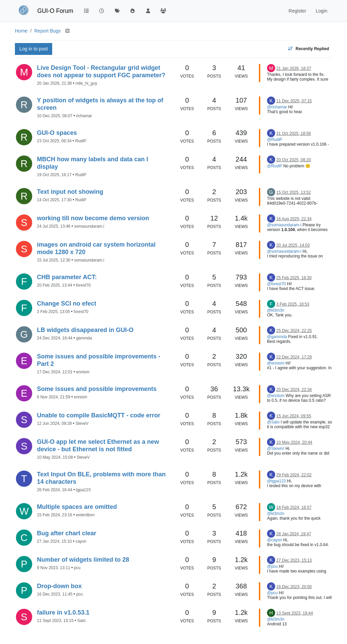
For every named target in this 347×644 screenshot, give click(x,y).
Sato (81, 621)
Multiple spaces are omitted (77, 507)
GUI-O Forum (55, 11)
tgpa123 (83, 490)
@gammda (277, 337)
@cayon (274, 540)
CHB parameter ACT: (67, 277)
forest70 (83, 285)
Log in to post (34, 49)
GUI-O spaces (57, 133)
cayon (81, 541)
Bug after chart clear (67, 533)
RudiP (81, 141)
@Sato (273, 422)
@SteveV (276, 449)
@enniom (276, 363)
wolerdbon (85, 515)
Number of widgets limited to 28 (83, 560)
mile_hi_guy (86, 83)
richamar (84, 116)
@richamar (277, 107)
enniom (83, 372)
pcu (77, 568)
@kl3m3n (276, 310)
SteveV (82, 423)
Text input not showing (70, 192)
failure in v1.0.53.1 (63, 612)
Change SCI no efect (67, 304)
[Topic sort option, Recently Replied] (308, 49)
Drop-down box (59, 586)
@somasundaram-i (284, 225)
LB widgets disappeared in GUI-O (85, 330)
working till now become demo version (93, 218)
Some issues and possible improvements (97, 389)
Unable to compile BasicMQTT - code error (99, 415)
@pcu (272, 566)
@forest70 (277, 284)
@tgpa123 (277, 481)
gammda (84, 338)
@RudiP (275, 140)
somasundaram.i (89, 226)
